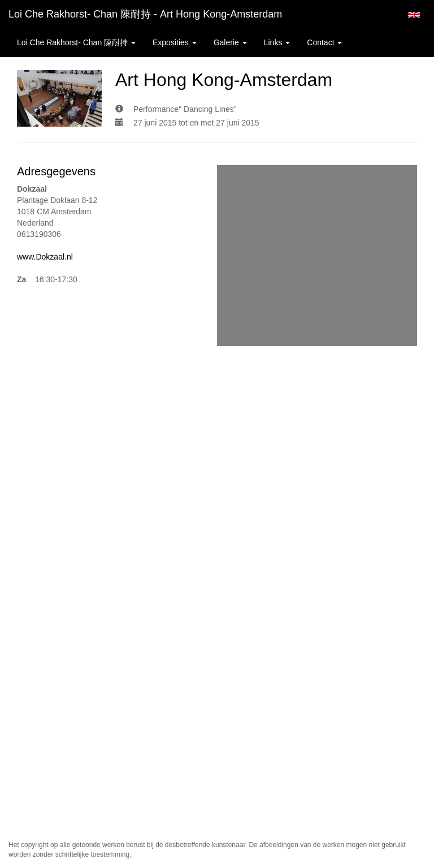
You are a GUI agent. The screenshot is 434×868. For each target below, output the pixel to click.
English (414, 15)
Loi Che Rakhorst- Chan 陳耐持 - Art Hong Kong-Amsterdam (145, 14)
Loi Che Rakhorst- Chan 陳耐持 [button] (76, 42)
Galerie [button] (230, 42)
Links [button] (277, 42)
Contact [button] (324, 42)
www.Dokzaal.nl (45, 257)
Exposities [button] (175, 42)
